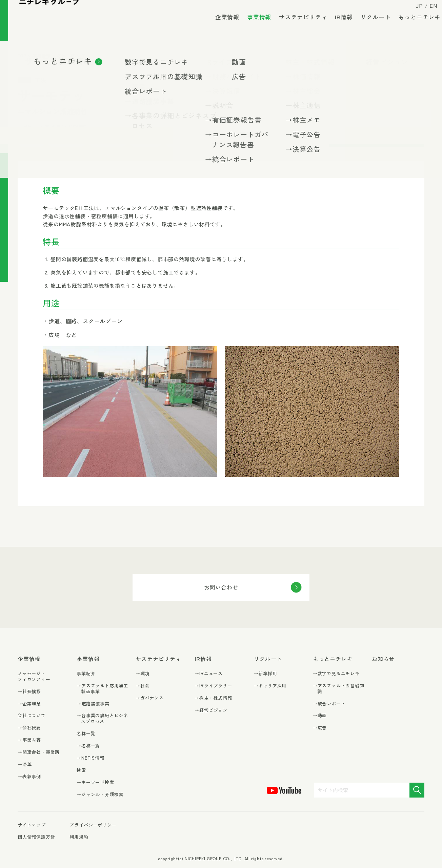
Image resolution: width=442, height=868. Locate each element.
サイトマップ (32, 825)
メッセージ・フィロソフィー (34, 676)
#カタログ (107, 141)
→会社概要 (29, 728)
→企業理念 (29, 704)
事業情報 (254, 30)
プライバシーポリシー (93, 825)
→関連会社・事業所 (39, 752)
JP (414, 11)
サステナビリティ (298, 27)
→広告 (320, 728)
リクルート (370, 27)
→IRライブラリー (213, 686)
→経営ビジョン (211, 710)
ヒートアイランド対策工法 (124, 55)
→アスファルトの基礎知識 (339, 689)
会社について (32, 715)
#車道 (178, 141)
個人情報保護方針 (36, 837)
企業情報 (222, 27)
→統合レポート (329, 704)
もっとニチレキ (414, 27)
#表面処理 (66, 141)
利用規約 (79, 837)
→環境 (143, 674)
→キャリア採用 (270, 686)
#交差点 (146, 141)
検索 (81, 770)
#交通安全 (239, 127)
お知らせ (383, 659)
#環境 (31, 141)
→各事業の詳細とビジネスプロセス (102, 719)
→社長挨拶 (29, 692)
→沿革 (25, 764)
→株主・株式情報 (213, 698)
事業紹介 (86, 673)
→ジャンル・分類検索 (100, 795)
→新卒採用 (266, 674)
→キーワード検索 (95, 782)
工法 (86, 55)
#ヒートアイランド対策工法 (60, 127)
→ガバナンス (150, 698)
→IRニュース (209, 674)
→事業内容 (29, 740)
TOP (22, 55)
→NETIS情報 (90, 758)
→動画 (320, 716)
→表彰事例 (29, 777)
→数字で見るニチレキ (336, 674)
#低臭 (274, 127)
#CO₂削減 (123, 127)
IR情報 (338, 27)
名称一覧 (66, 55)
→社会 (143, 686)
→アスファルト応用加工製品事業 (102, 689)
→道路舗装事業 (93, 704)
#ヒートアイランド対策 (181, 127)
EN (428, 11)
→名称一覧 (88, 746)
